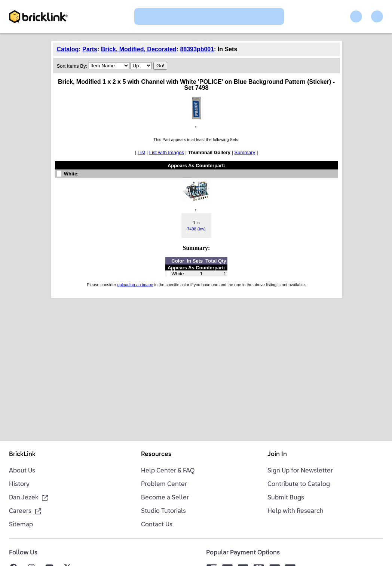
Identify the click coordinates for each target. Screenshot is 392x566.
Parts (90, 49)
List (141, 152)
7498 (192, 229)
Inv (201, 229)
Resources (156, 455)
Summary (245, 152)
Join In (277, 455)
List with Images (167, 152)
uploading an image (135, 285)
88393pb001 (197, 49)
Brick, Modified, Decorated (139, 49)
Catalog (68, 49)
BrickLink (22, 455)
